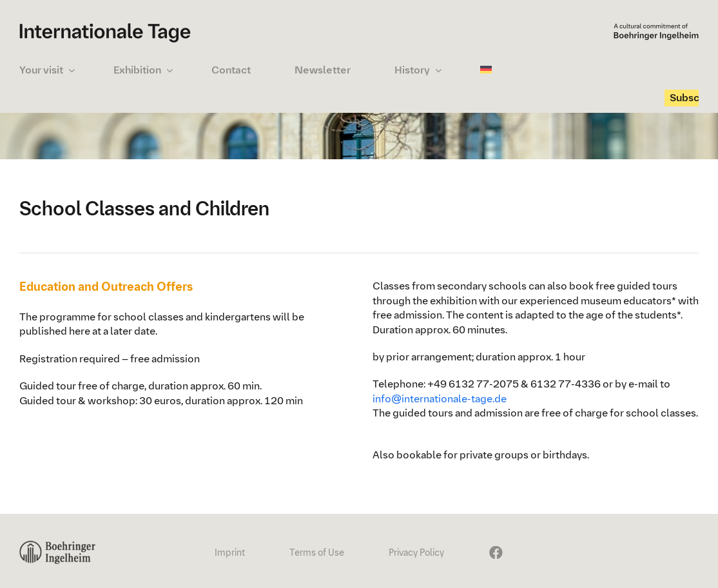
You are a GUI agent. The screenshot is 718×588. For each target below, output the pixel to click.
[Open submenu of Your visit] (72, 70)
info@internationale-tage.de (440, 399)
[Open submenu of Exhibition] (170, 70)
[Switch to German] (489, 70)
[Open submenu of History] (438, 70)
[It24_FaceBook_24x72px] (494, 546)
